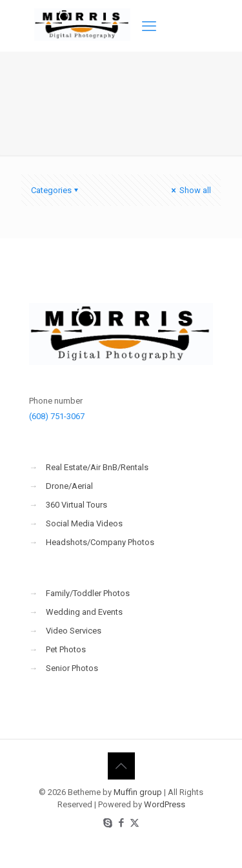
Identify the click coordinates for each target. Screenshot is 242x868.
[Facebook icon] (121, 823)
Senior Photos (72, 668)
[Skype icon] (107, 823)
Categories (55, 190)
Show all (190, 190)
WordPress (165, 804)
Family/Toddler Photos (88, 593)
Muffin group (138, 792)
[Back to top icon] (121, 766)
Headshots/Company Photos (100, 542)
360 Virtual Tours (76, 505)
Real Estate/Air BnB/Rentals (97, 467)
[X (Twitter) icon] (135, 823)
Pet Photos (66, 649)
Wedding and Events (84, 612)
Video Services (74, 631)
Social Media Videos (84, 523)
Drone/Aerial (69, 486)
